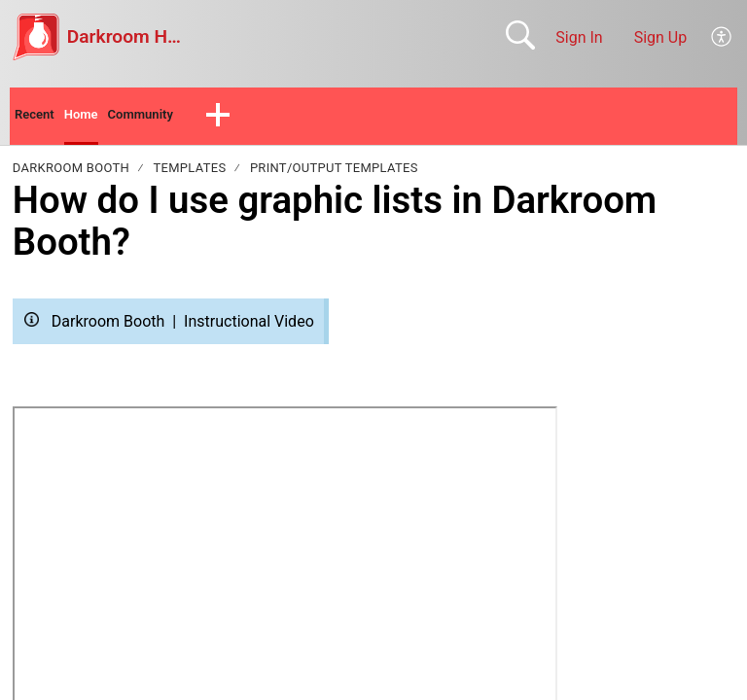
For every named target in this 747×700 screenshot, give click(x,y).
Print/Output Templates (334, 173)
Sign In (579, 37)
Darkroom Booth (71, 173)
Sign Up (661, 37)
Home (94, 117)
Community (165, 117)
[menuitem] (722, 37)
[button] (250, 119)
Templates (190, 173)
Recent (39, 117)
